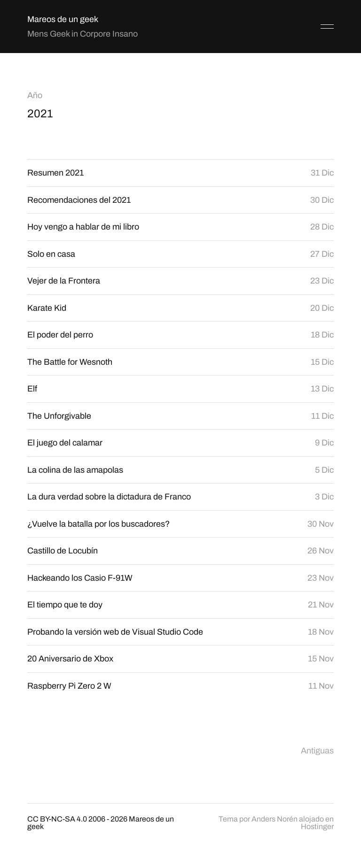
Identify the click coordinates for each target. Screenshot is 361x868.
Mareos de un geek (63, 19)
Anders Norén (275, 819)
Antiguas (317, 751)
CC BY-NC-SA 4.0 (57, 819)
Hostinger (317, 826)
